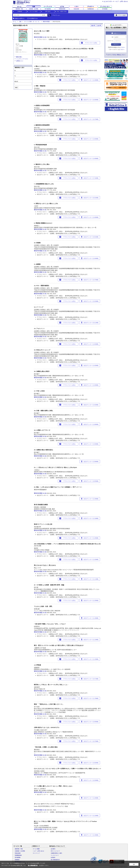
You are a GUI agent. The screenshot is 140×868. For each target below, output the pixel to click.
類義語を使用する (20, 18)
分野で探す (48, 11)
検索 (16, 88)
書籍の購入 (19, 57)
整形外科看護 (46, 22)
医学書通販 (18, 857)
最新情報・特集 (19, 849)
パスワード (110, 41)
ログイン (116, 44)
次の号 (99, 26)
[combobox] (27, 15)
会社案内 (53, 849)
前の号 (93, 26)
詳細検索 (20, 11)
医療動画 (17, 860)
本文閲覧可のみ (33, 18)
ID (112, 37)
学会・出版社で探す (62, 11)
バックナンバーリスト (22, 59)
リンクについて (55, 855)
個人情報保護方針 (55, 860)
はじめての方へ (108, 1)
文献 (20, 22)
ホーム (14, 22)
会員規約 (53, 857)
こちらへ (123, 47)
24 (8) (45, 37)
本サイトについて (55, 851)
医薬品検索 (18, 853)
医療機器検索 (18, 855)
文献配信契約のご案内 (56, 853)
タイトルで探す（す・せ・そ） (32, 22)
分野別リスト (20, 61)
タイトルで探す (34, 11)
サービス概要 (36, 849)
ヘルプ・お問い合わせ (121, 1)
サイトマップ (36, 853)
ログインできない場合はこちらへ (116, 55)
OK (134, 864)
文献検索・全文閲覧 (20, 851)
